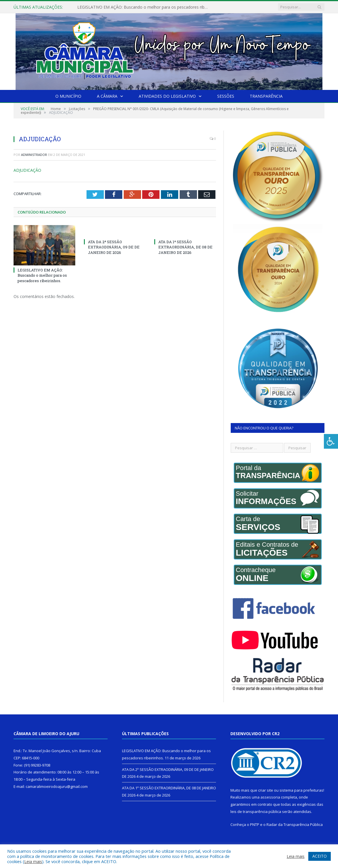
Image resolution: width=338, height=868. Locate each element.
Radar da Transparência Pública (295, 824)
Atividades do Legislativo (167, 96)
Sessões (226, 96)
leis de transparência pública (256, 812)
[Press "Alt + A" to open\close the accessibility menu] (331, 441)
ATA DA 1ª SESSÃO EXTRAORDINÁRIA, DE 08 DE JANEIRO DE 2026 (185, 247)
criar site (266, 790)
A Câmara (107, 96)
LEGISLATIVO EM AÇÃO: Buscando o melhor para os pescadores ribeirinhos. (144, 7)
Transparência (266, 96)
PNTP (255, 824)
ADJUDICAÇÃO (27, 170)
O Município (68, 96)
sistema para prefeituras (301, 790)
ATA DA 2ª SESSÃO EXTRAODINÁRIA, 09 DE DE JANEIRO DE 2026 (114, 247)
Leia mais (33, 861)
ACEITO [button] (320, 856)
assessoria (270, 797)
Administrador (34, 155)
